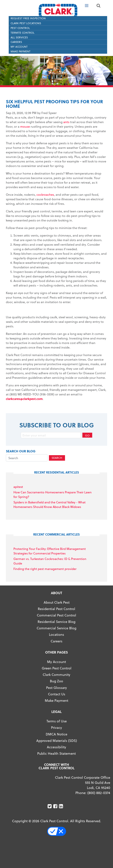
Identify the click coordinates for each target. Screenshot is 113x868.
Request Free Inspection (28, 18)
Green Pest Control (57, 668)
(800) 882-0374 (99, 793)
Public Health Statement (57, 753)
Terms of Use (57, 721)
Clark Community (57, 674)
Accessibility (57, 747)
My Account (19, 47)
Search (57, 458)
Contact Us (57, 694)
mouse (25, 126)
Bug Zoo (57, 681)
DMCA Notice (57, 734)
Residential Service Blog (57, 621)
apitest (18, 487)
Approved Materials (52, 740)
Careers (16, 42)
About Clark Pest (57, 602)
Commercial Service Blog (57, 628)
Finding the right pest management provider (45, 569)
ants (66, 122)
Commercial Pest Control (57, 615)
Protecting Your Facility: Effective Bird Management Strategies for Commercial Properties (50, 551)
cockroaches (45, 194)
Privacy (57, 727)
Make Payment (21, 51)
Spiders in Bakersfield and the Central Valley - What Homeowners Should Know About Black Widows (50, 504)
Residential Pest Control (57, 609)
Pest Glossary (57, 687)
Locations (57, 634)
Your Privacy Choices (58, 831)
